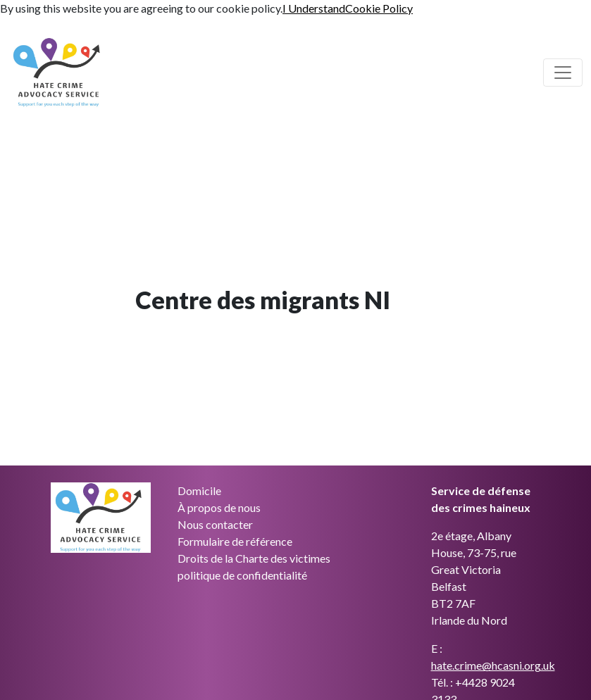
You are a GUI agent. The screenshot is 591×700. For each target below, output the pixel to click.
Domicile (199, 490)
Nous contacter (215, 524)
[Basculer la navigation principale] (563, 73)
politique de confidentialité (242, 575)
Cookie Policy (379, 8)
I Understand (314, 8)
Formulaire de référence (235, 541)
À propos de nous (219, 507)
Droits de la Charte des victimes (254, 558)
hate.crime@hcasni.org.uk (493, 665)
